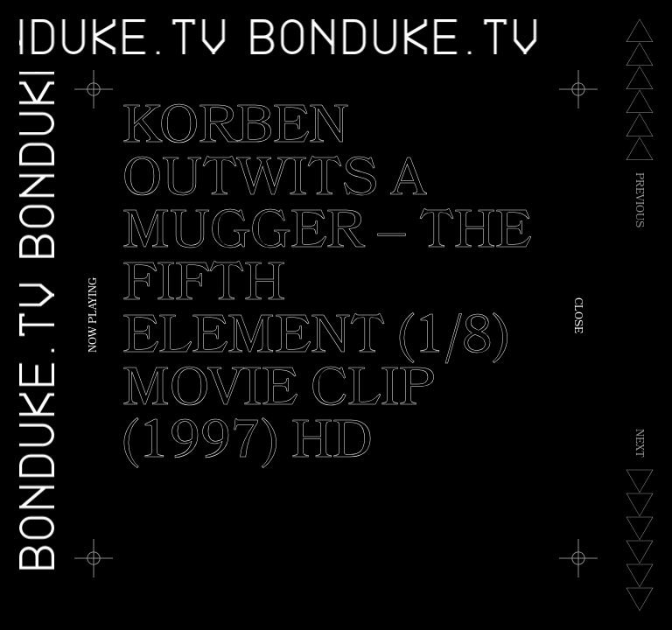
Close (577, 315)
